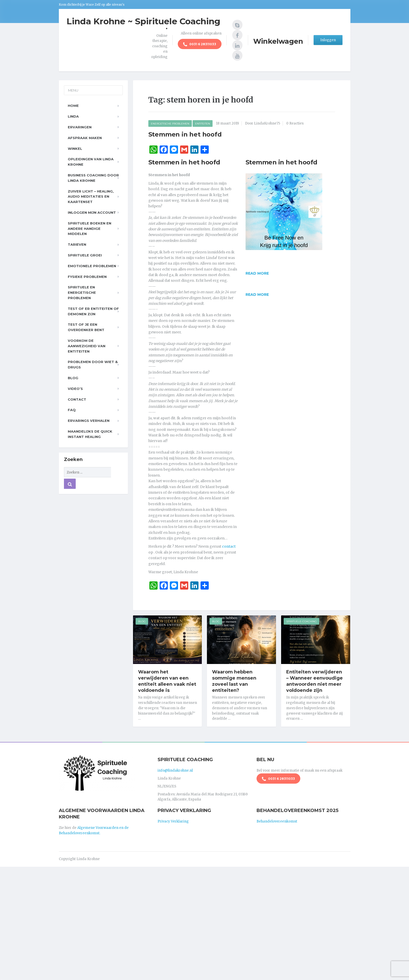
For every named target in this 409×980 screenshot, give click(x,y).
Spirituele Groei (85, 255)
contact (229, 546)
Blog (142, 621)
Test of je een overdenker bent (86, 327)
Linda (73, 116)
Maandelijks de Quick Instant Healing (90, 434)
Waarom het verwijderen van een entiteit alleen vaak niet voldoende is (167, 681)
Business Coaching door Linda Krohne (93, 178)
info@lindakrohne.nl (175, 770)
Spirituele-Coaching (301, 621)
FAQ (72, 410)
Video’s (75, 389)
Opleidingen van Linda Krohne (91, 162)
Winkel (75, 149)
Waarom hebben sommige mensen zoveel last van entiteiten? (234, 681)
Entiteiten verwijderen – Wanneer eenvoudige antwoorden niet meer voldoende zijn (314, 681)
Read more (257, 273)
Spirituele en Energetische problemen (82, 292)
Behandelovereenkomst (277, 821)
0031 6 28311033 (200, 44)
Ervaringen (80, 127)
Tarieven (77, 244)
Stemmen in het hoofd (185, 134)
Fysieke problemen (87, 277)
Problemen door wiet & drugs (93, 364)
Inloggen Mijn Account (92, 212)
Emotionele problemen (92, 266)
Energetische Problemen (170, 124)
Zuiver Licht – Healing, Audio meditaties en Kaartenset (91, 197)
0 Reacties (295, 123)
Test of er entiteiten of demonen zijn (93, 311)
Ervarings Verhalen (89, 421)
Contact (77, 399)
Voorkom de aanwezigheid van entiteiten (87, 346)
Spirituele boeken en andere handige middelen (90, 229)
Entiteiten (203, 124)
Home (73, 106)
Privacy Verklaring (173, 821)
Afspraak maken (85, 138)
